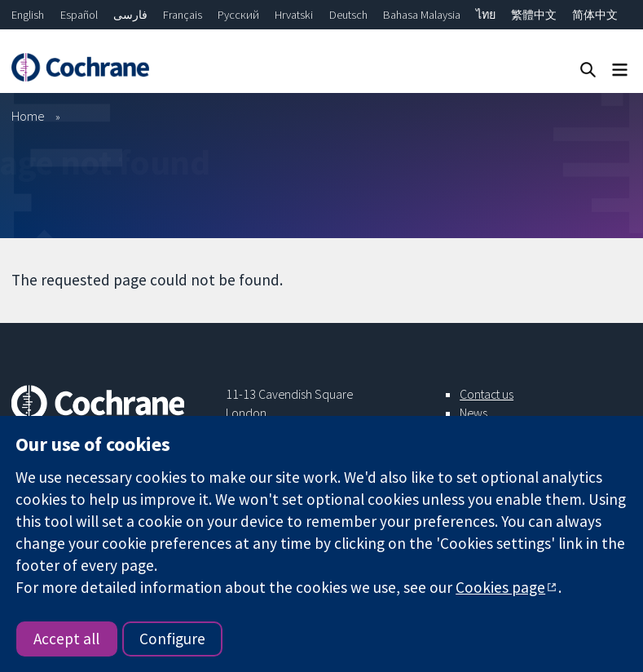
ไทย (486, 15)
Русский (238, 15)
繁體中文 (534, 15)
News (473, 413)
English (28, 15)
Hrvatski (294, 15)
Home (28, 116)
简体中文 (595, 15)
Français (183, 15)
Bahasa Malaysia (422, 15)
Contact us (487, 394)
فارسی (130, 15)
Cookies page (500, 587)
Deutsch (348, 15)
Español (79, 15)
